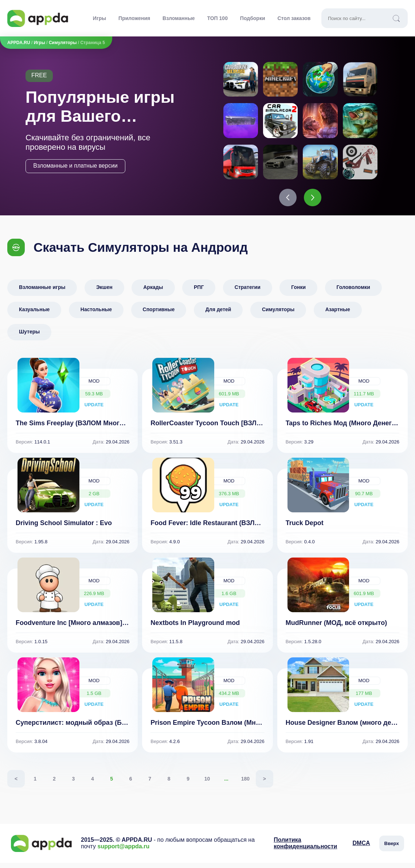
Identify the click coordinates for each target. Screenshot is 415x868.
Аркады (153, 292)
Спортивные (159, 314)
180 (245, 784)
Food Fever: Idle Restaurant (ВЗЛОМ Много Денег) (230, 528)
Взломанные (179, 18)
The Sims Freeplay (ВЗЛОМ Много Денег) (81, 428)
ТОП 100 (218, 18)
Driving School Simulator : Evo (64, 528)
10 (207, 784)
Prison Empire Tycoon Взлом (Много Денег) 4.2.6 (228, 728)
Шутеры (29, 337)
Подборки (253, 18)
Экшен (104, 292)
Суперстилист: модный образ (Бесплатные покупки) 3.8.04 (111, 728)
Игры (99, 18)
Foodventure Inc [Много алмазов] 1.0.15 (79, 628)
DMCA (361, 848)
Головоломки (353, 292)
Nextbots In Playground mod (195, 628)
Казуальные (34, 314)
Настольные (96, 314)
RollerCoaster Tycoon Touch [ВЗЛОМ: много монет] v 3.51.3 (245, 428)
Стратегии (248, 292)
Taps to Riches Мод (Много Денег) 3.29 (347, 428)
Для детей (218, 314)
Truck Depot (305, 528)
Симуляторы (63, 43)
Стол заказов (294, 18)
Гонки (298, 292)
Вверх (392, 849)
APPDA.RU (19, 43)
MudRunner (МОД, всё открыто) (336, 628)
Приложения (134, 18)
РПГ (199, 292)
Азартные (338, 314)
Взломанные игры (42, 292)
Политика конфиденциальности (305, 848)
